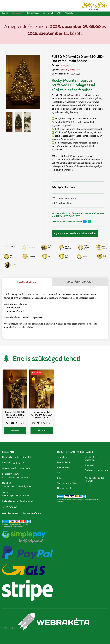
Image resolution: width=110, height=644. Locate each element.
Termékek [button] (17, 13)
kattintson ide (88, 233)
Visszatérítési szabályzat (91, 458)
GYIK (59, 13)
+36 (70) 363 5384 (10, 507)
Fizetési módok (64, 488)
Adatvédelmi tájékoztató (96, 470)
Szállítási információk (67, 483)
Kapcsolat (69, 13)
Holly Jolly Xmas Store (70, 70)
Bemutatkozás (33, 13)
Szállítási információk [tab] (80, 282)
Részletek (15, 431)
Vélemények (48, 13)
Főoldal (5, 13)
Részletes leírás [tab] (26, 282)
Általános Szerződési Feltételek (94, 480)
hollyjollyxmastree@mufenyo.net (18, 501)
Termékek (62, 457)
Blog (59, 478)
